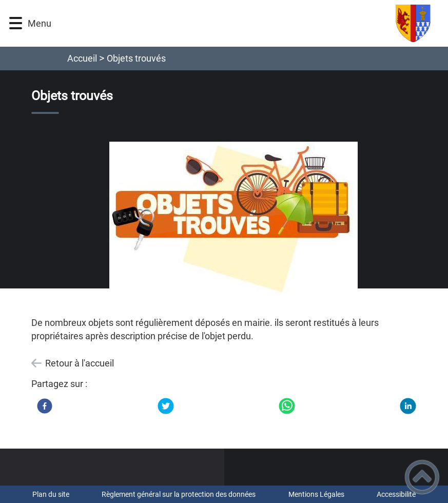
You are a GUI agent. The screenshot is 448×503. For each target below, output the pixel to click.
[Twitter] (166, 406)
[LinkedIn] (408, 406)
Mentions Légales (316, 494)
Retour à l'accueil (80, 363)
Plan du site (51, 494)
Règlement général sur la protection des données (179, 494)
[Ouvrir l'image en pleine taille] (233, 220)
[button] (16, 23)
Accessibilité (396, 494)
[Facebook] (45, 406)
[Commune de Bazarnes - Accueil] (252, 23)
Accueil (82, 58)
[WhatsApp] (287, 406)
